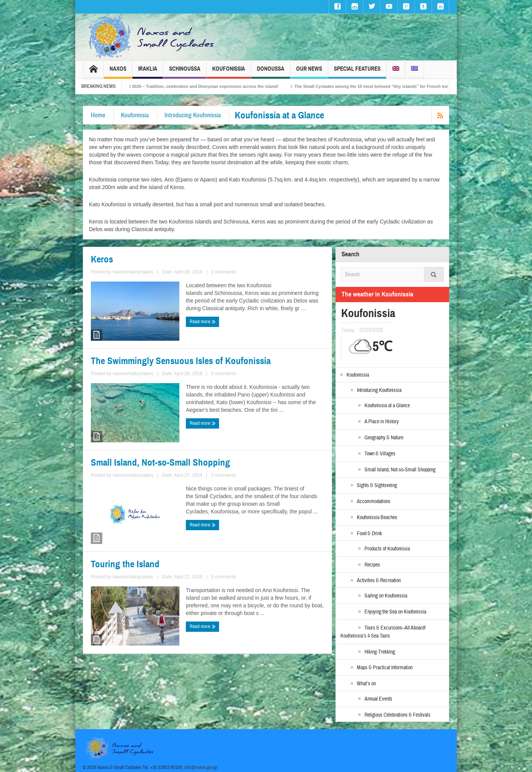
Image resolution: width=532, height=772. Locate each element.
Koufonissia (229, 72)
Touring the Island (125, 564)
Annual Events (378, 699)
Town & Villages (380, 454)
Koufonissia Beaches (377, 518)
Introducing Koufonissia (193, 115)
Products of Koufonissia (387, 549)
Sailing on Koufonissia (386, 596)
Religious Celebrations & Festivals (397, 715)
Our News (309, 72)
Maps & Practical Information (385, 668)
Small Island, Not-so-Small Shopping (160, 463)
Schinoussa (185, 72)
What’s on (366, 684)
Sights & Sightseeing (377, 486)
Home (98, 115)
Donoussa (271, 72)
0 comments (223, 272)
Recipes (372, 565)
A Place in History (382, 422)
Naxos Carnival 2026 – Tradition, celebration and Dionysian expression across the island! (204, 86)
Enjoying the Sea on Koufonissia (395, 612)
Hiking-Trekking (380, 652)
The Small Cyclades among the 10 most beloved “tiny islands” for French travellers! (393, 86)
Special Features (357, 72)
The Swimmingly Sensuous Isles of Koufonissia (181, 361)
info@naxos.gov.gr (201, 767)
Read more (203, 322)
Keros (102, 259)
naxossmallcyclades (133, 272)
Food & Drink (369, 534)
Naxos (118, 72)
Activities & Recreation (379, 581)
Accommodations (374, 502)
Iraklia (148, 72)
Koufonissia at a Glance (387, 406)
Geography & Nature (384, 438)
